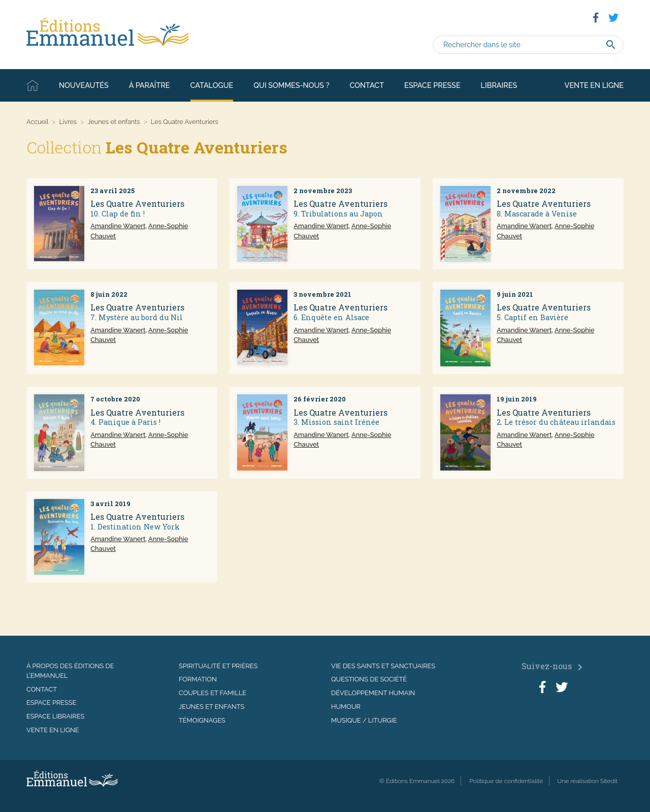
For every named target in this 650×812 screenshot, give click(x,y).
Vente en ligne (594, 85)
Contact (367, 85)
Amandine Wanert (118, 226)
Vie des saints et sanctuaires (383, 666)
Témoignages (202, 720)
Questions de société (369, 679)
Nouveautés (84, 85)
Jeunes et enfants (113, 122)
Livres (68, 122)
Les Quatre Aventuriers (137, 204)
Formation (198, 679)
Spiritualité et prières (218, 666)
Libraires (499, 85)
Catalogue (212, 85)
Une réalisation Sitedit (587, 781)
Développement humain (373, 693)
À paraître (150, 85)
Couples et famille (213, 693)
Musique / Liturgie (364, 720)
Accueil (32, 85)
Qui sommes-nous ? (291, 85)
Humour (346, 707)
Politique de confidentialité (506, 781)
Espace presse (432, 85)
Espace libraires (55, 716)
